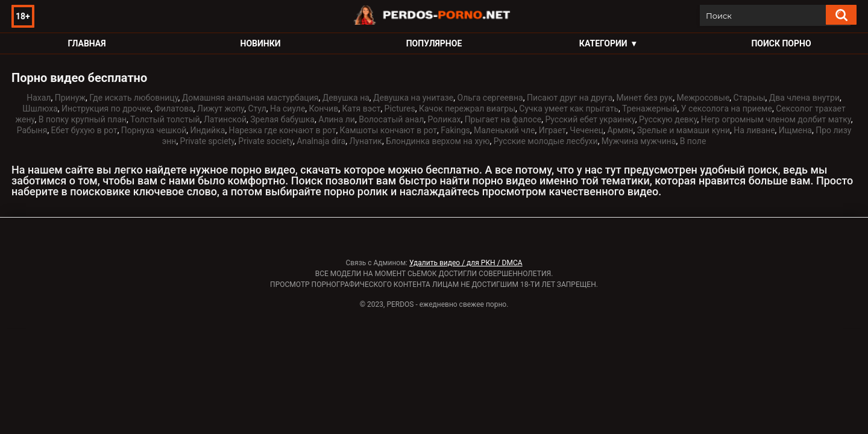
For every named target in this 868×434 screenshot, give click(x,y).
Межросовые (703, 98)
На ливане (754, 130)
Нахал (39, 98)
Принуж (70, 98)
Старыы (750, 98)
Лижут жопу (221, 108)
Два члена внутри (804, 98)
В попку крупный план (83, 119)
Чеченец (587, 130)
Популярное (434, 43)
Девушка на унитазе (413, 98)
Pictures (400, 108)
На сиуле (288, 108)
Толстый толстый (165, 119)
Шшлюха (40, 108)
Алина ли (337, 119)
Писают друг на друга (570, 98)
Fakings (455, 130)
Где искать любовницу (134, 98)
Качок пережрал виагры (467, 108)
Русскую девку (668, 119)
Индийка (208, 130)
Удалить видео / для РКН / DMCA (466, 263)
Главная (86, 43)
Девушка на (346, 98)
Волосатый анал (391, 119)
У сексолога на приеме (727, 108)
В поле (693, 141)
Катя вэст (361, 108)
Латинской (225, 119)
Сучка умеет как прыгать (569, 108)
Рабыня (32, 130)
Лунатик (366, 141)
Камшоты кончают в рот (389, 130)
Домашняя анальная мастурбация (250, 98)
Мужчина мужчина (639, 141)
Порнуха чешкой (154, 130)
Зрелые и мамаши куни (684, 130)
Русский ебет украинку (590, 119)
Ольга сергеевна (490, 98)
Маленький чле (504, 130)
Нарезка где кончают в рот (283, 130)
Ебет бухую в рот (84, 130)
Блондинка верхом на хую (438, 141)
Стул (257, 108)
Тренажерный (649, 108)
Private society (266, 141)
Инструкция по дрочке (106, 108)
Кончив (324, 108)
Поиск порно (781, 43)
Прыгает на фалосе (503, 119)
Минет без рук (645, 98)
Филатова (174, 108)
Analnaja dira (321, 141)
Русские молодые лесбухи (546, 141)
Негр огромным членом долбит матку (776, 119)
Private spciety (207, 141)
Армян (620, 130)
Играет (552, 130)
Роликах (444, 119)
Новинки (261, 43)
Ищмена (795, 130)
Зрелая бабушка (282, 119)
